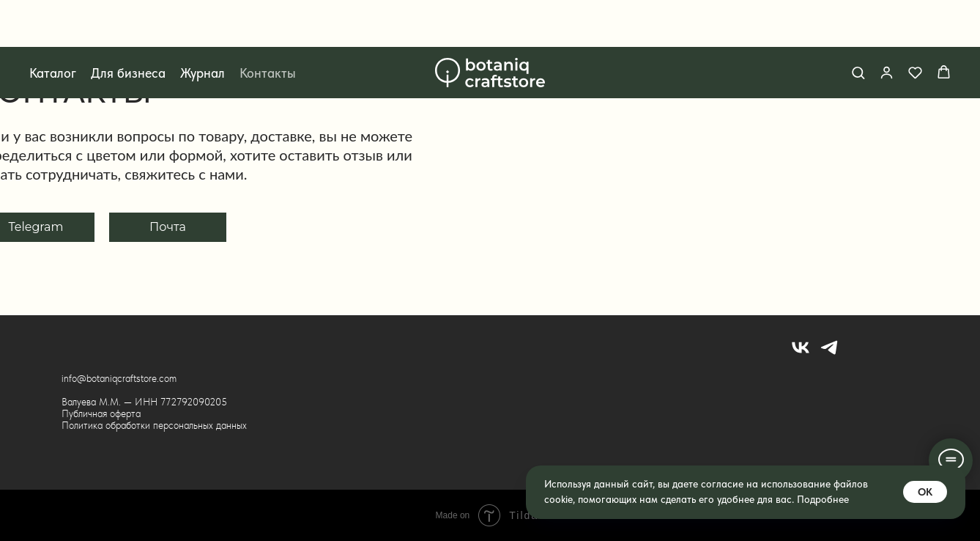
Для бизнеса (128, 26)
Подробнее (823, 499)
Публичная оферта (101, 413)
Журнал (203, 26)
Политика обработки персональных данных (154, 425)
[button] (858, 25)
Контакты (268, 26)
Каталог (53, 26)
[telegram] (829, 354)
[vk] (801, 354)
